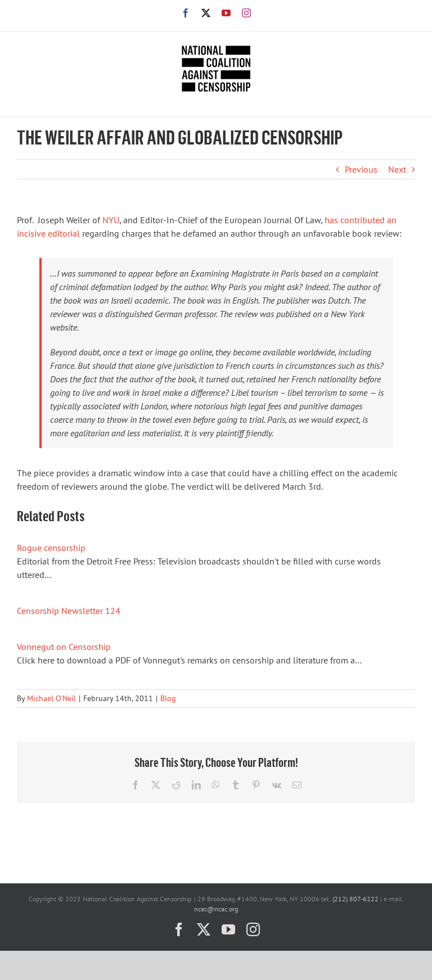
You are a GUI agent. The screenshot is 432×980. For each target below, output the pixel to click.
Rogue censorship (51, 548)
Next (397, 169)
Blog (168, 698)
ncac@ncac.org (216, 909)
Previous (361, 169)
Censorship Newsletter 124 (69, 611)
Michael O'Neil (51, 698)
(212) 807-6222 (355, 899)
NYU (111, 220)
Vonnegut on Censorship (64, 647)
